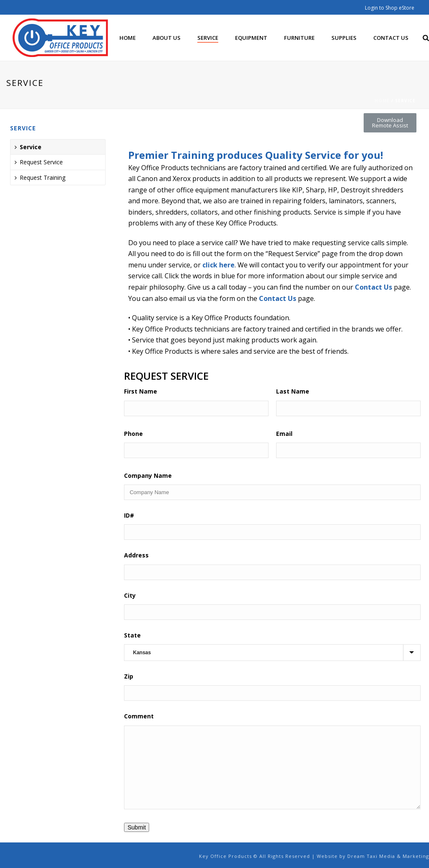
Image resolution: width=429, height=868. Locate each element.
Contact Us (391, 38)
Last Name (293, 391)
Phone (133, 434)
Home (128, 38)
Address (136, 555)
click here (218, 265)
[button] (390, 123)
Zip (129, 676)
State (132, 635)
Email (284, 434)
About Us (167, 38)
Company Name (148, 475)
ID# (129, 515)
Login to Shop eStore (390, 8)
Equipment (251, 38)
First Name (141, 391)
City (130, 595)
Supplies (344, 38)
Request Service (39, 162)
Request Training (40, 177)
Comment (139, 716)
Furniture (299, 38)
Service (208, 38)
